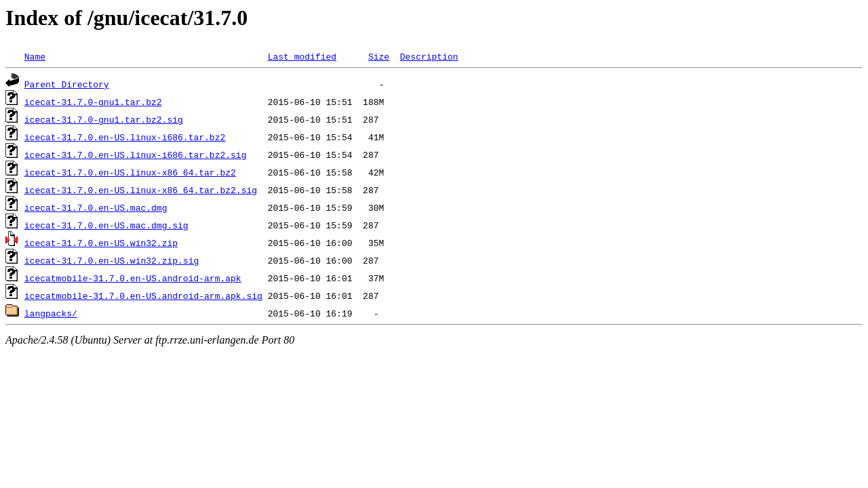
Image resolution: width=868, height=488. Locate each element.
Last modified (302, 56)
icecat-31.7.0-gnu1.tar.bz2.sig (104, 119)
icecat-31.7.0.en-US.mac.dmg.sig (106, 225)
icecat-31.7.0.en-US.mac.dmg (96, 207)
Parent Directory (67, 84)
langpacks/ (51, 313)
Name (35, 56)
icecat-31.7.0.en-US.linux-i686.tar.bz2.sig (136, 155)
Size (379, 56)
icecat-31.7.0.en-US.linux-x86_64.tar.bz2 (130, 172)
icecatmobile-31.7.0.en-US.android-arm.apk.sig (143, 296)
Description (429, 56)
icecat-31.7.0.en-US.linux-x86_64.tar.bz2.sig (141, 190)
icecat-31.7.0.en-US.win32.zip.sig (112, 260)
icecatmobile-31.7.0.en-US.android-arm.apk (133, 278)
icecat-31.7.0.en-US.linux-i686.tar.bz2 (125, 137)
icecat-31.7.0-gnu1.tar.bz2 (93, 102)
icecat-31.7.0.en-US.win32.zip (101, 243)
